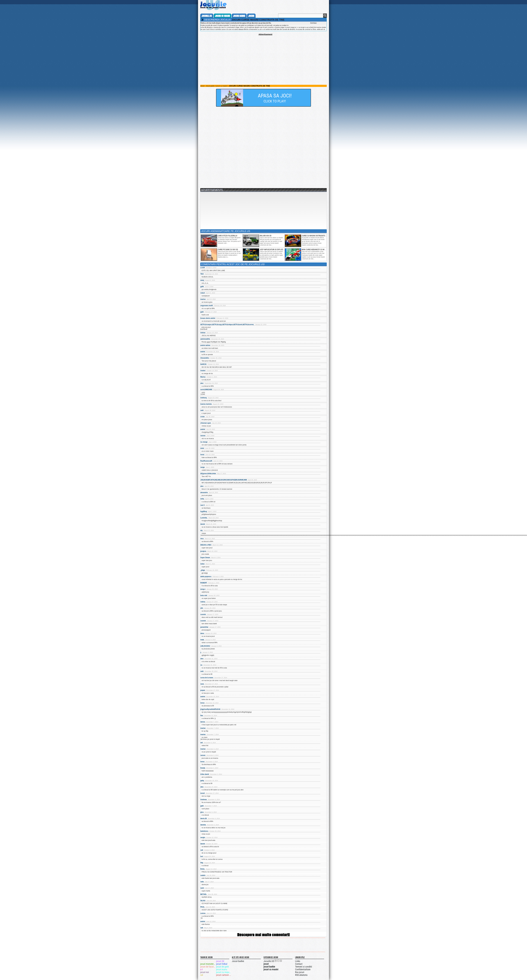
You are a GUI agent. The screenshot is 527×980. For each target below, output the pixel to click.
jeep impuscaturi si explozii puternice (276, 249)
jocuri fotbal (222, 964)
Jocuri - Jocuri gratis (207, 86)
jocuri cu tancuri (208, 961)
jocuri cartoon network (224, 975)
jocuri (251, 16)
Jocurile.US (269, 961)
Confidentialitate (303, 969)
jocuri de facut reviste (208, 967)
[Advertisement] (263, 54)
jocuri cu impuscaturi (224, 972)
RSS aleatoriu (301, 975)
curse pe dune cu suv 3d (228, 249)
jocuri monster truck (208, 964)
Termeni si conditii (304, 967)
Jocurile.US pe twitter (278, 961)
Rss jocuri (300, 972)
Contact (299, 964)
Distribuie (313, 23)
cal (202, 975)
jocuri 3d (220, 961)
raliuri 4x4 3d (266, 236)
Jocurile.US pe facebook (281, 961)
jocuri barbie (239, 16)
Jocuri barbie (238, 961)
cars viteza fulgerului (228, 236)
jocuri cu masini (222, 16)
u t (201, 969)
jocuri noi (205, 972)
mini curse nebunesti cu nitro (315, 249)
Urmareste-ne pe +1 (276, 961)
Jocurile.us (207, 16)
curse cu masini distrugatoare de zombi (319, 236)
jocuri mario (222, 969)
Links (298, 961)
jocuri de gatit (222, 967)
